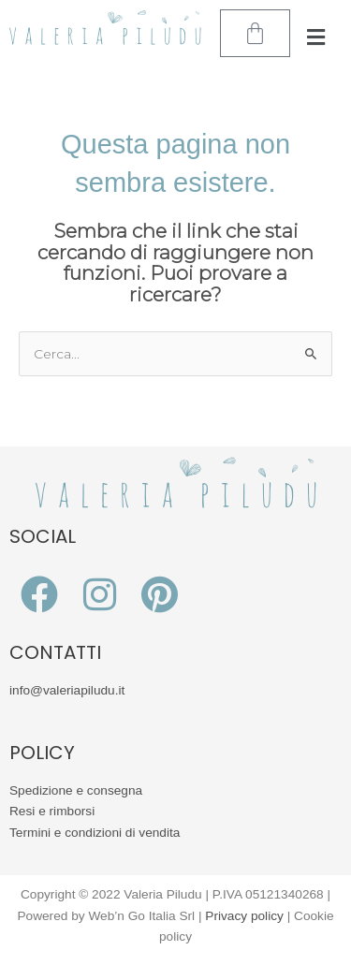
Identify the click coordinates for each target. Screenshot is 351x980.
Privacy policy (244, 916)
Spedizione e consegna (76, 790)
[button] (316, 38)
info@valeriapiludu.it (67, 690)
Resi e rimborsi (52, 811)
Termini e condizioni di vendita (95, 833)
